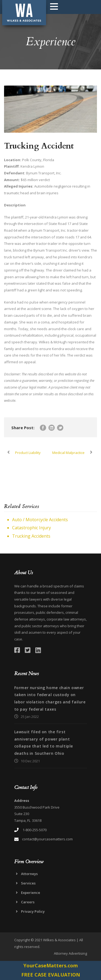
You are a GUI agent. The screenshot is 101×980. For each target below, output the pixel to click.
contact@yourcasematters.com (47, 839)
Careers (28, 902)
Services (28, 883)
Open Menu (54, 6)
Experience (31, 893)
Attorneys (29, 874)
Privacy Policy (33, 911)
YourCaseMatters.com (51, 965)
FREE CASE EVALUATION (51, 975)
